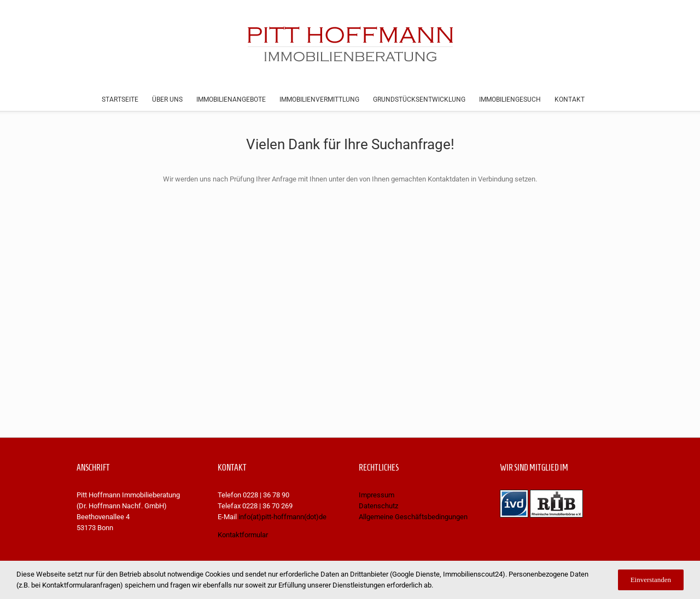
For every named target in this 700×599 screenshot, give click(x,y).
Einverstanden (651, 580)
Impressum (377, 495)
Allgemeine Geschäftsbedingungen (413, 517)
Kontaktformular (243, 535)
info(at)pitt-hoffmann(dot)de (282, 517)
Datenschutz (378, 506)
